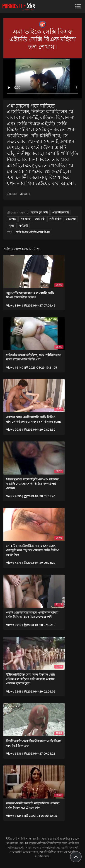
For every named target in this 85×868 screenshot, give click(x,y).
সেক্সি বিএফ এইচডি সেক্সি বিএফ (33, 232)
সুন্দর (12, 226)
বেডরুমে (71, 219)
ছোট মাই (40, 219)
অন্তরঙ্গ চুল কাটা (39, 213)
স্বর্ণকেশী (23, 226)
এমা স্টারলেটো (61, 213)
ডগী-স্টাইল (55, 219)
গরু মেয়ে (25, 219)
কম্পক (12, 219)
